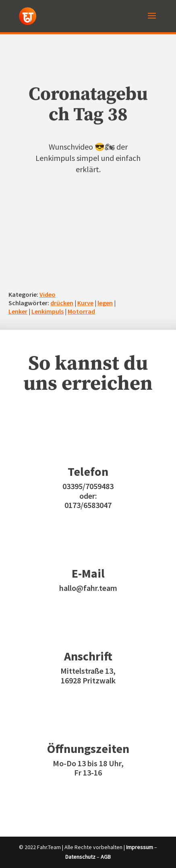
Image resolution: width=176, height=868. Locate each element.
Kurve (85, 303)
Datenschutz (80, 857)
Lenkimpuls (48, 311)
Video (48, 294)
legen (105, 303)
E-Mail (88, 573)
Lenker (18, 311)
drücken (62, 303)
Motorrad (81, 311)
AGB (106, 857)
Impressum (140, 847)
